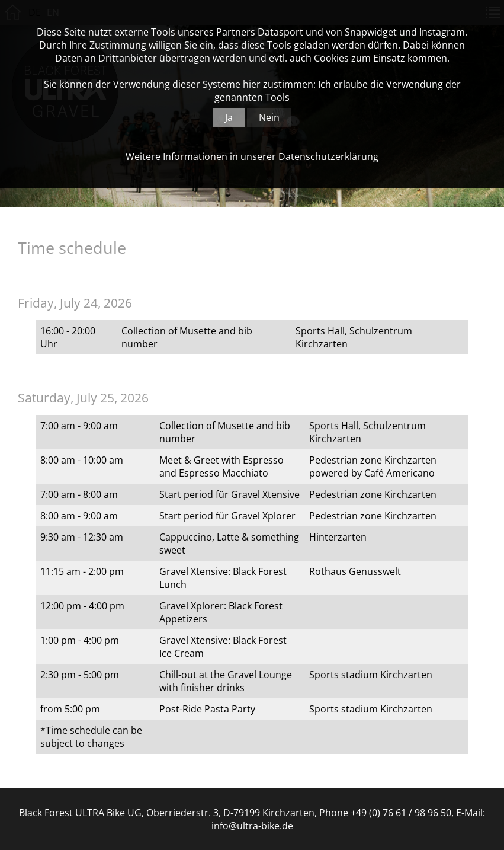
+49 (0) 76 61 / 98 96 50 (401, 813)
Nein (269, 117)
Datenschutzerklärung (328, 156)
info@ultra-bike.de (252, 826)
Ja (229, 117)
